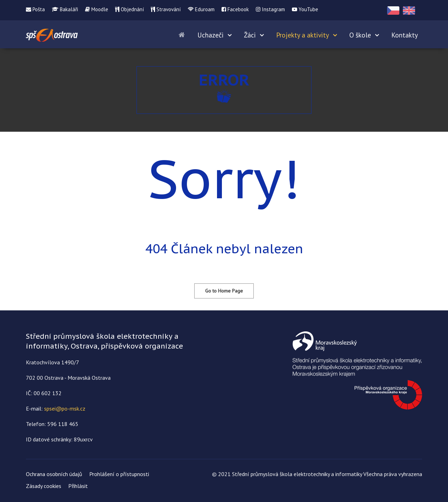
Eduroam (201, 9)
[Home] (183, 34)
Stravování (166, 9)
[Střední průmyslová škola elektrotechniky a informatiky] (52, 34)
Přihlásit (78, 486)
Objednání (129, 9)
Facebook (235, 9)
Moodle (97, 9)
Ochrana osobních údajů (54, 474)
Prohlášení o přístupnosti (119, 474)
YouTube (305, 9)
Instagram (270, 9)
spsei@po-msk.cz (65, 408)
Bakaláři (65, 9)
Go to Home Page (224, 291)
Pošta (35, 9)
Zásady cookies (44, 486)
